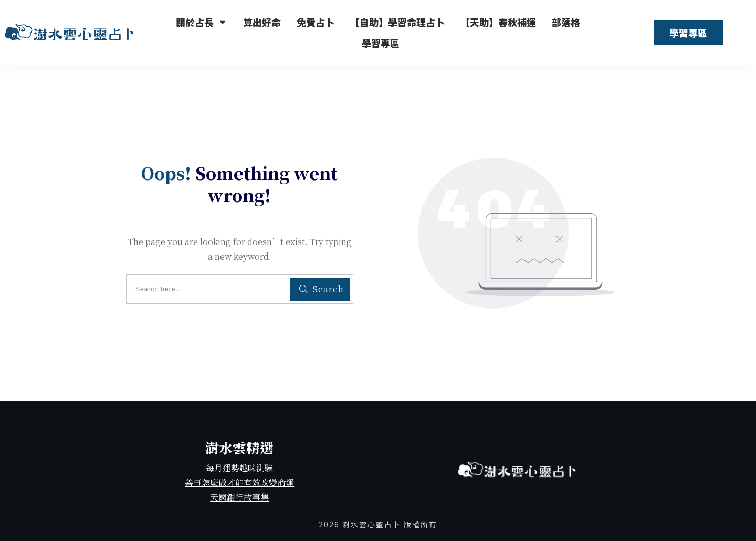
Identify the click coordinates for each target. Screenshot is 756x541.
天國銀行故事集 (239, 497)
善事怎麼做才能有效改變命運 (239, 482)
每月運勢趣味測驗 (239, 468)
